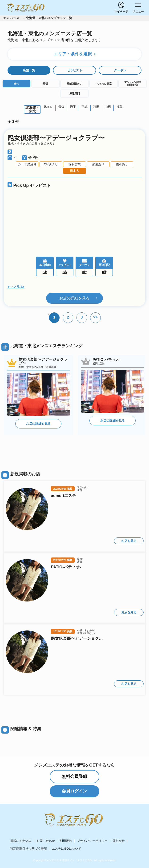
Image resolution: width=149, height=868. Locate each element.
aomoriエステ (63, 496)
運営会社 (119, 841)
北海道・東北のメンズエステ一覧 (49, 18)
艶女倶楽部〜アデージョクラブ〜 (56, 138)
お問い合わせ (46, 841)
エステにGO (12, 18)
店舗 (45, 84)
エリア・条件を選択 (73, 54)
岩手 (73, 107)
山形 (108, 107)
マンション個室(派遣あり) (132, 83)
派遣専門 (75, 93)
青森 (61, 107)
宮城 (85, 107)
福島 (120, 107)
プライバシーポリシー (92, 841)
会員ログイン (74, 791)
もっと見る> (16, 287)
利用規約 (66, 841)
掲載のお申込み (21, 841)
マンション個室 (103, 84)
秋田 (96, 107)
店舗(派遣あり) (74, 84)
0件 (85, 272)
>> (95, 317)
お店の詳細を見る (74, 298)
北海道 (48, 107)
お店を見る (129, 541)
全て (16, 84)
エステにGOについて (66, 849)
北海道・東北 (32, 109)
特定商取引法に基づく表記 (28, 849)
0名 (65, 272)
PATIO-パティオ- (66, 567)
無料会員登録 (74, 776)
